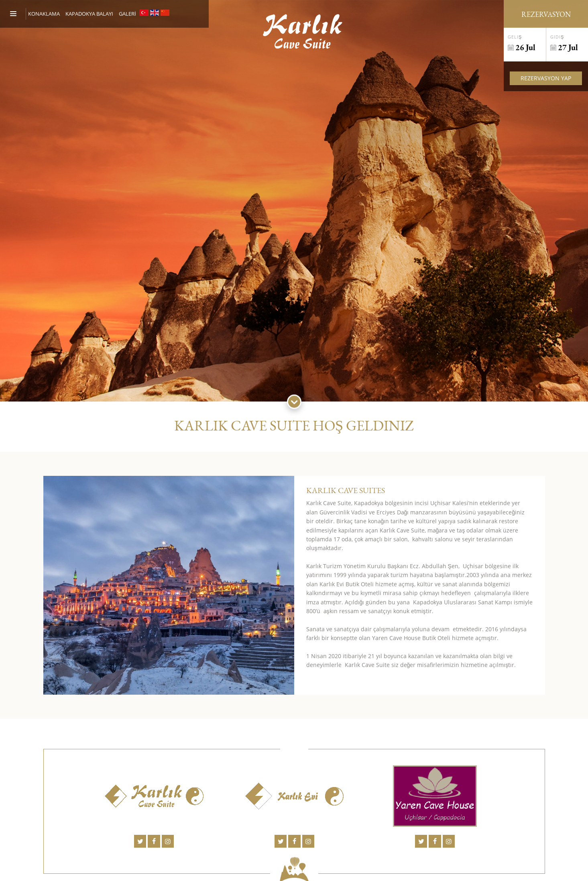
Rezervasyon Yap (546, 78)
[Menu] (18, 14)
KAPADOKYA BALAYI (89, 14)
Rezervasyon (546, 14)
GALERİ (127, 14)
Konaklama (44, 14)
